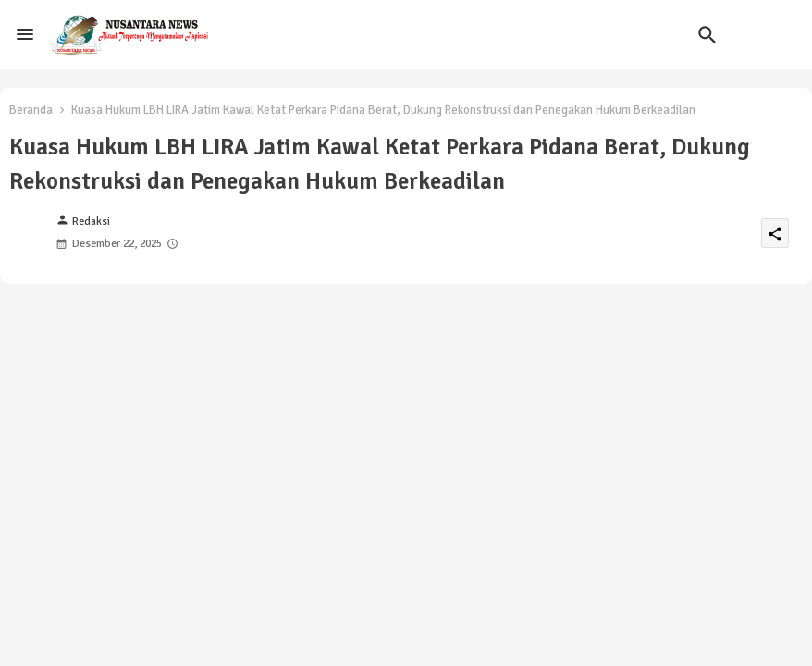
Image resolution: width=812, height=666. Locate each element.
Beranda (31, 110)
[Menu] (25, 34)
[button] (707, 35)
